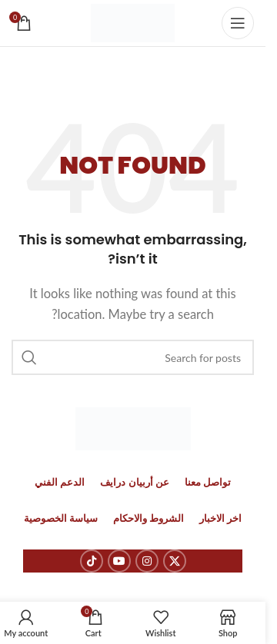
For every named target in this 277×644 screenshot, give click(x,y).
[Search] (133, 357)
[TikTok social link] (92, 561)
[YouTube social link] (119, 561)
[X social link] (175, 561)
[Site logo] (133, 22)
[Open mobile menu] (238, 23)
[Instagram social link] (147, 561)
